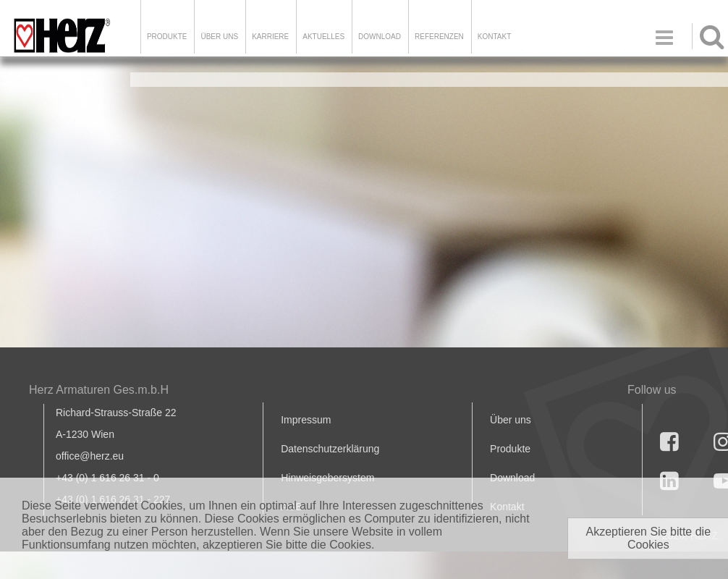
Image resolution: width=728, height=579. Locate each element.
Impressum (306, 420)
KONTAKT (494, 37)
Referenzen (439, 37)
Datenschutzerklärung (330, 449)
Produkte (167, 37)
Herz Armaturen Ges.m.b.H (99, 390)
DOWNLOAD (380, 37)
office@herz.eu (90, 456)
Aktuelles (323, 37)
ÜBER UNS (219, 37)
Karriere (270, 37)
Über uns (511, 420)
